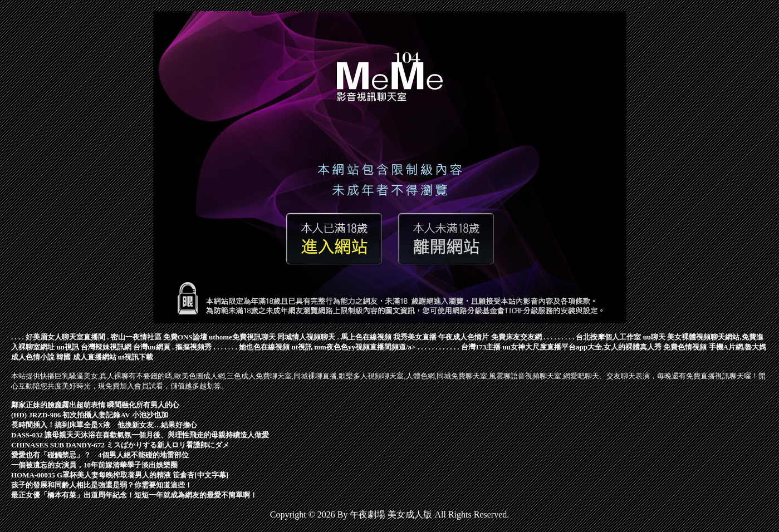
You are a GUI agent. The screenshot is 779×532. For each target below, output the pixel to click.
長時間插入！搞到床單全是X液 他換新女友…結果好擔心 (104, 425)
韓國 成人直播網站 (86, 357)
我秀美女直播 (415, 337)
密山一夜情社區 (136, 337)
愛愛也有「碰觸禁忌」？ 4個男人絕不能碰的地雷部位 (100, 455)
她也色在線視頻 (264, 347)
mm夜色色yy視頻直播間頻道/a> (365, 347)
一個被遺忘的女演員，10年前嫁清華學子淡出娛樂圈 (94, 465)
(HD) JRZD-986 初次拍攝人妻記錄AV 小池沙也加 (90, 415)
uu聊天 (654, 337)
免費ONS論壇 (185, 337)
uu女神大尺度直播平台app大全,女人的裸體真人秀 (582, 347)
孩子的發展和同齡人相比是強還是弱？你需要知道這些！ (102, 485)
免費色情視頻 (685, 347)
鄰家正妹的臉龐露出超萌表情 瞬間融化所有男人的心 (95, 405)
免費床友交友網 (516, 337)
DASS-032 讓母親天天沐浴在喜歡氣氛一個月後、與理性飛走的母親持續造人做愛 (140, 435)
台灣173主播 (481, 347)
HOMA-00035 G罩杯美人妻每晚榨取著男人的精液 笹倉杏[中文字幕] (120, 475)
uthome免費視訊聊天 (242, 337)
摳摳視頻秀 (193, 347)
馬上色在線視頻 (366, 337)
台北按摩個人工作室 (608, 337)
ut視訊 (302, 347)
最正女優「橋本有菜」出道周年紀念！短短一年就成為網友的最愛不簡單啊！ (134, 495)
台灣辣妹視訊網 (106, 347)
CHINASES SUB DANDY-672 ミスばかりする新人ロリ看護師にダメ (120, 445)
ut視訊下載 (136, 357)
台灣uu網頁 (151, 347)
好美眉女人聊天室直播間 (65, 337)
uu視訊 (67, 347)
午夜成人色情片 (464, 337)
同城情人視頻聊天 (306, 337)
